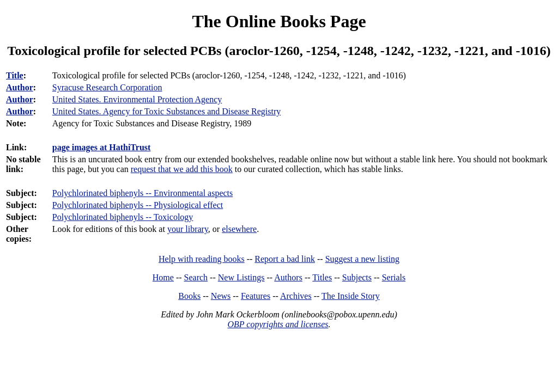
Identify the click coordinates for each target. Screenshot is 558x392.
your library (188, 229)
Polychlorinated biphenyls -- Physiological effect (138, 205)
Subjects (357, 277)
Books (189, 296)
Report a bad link (285, 259)
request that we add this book (182, 169)
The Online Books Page (279, 21)
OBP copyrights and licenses (278, 324)
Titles (322, 277)
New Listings (241, 277)
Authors (288, 277)
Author (20, 87)
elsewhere (239, 229)
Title (15, 75)
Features (256, 296)
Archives (296, 296)
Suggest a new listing (362, 259)
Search (196, 277)
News (221, 296)
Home (163, 277)
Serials (394, 277)
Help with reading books (202, 259)
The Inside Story (351, 296)
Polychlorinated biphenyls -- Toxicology (123, 217)
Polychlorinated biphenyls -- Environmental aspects (142, 193)
